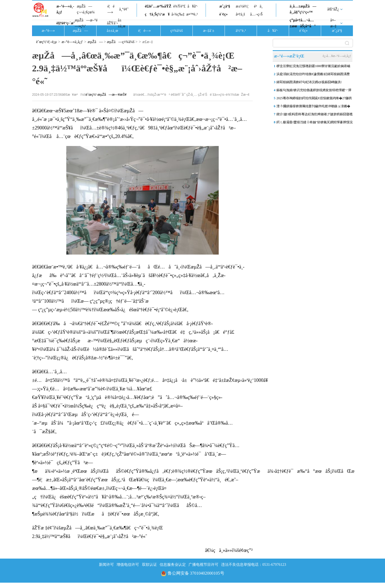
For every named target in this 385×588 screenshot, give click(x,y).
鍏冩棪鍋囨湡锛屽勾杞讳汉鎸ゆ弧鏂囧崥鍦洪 (309, 82)
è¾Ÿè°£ (179, 6)
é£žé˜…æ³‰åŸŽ (158, 6)
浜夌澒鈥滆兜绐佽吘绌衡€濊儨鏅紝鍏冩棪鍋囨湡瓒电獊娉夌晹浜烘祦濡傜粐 (313, 75)
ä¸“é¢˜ (124, 9)
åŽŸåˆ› (112, 23)
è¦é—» (111, 9)
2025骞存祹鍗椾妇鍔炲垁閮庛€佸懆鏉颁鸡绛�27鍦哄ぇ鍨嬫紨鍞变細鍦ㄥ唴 (314, 99)
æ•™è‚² (192, 14)
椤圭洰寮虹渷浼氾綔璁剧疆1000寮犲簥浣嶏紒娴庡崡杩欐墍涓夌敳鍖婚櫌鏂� (313, 67)
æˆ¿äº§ (225, 6)
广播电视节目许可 (203, 565)
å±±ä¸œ (122, 23)
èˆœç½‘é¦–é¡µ (46, 42)
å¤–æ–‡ (333, 23)
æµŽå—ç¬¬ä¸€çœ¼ (86, 9)
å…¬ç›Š (256, 14)
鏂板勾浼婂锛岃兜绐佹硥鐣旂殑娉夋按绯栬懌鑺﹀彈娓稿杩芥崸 (314, 91)
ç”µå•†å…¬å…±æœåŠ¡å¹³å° (303, 23)
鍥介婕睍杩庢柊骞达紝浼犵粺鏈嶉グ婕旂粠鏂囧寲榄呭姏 (315, 115)
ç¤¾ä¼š (177, 31)
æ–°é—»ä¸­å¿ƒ (65, 9)
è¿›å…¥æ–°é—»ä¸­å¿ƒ (337, 56)
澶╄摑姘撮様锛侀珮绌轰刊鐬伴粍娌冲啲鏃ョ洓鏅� (313, 106)
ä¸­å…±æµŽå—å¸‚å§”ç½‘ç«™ (303, 9)
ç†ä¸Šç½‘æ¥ (157, 14)
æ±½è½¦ (242, 6)
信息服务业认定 (173, 565)
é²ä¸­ (258, 6)
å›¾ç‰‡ (178, 14)
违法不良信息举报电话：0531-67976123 (254, 565)
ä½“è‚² (241, 31)
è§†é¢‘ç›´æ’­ (66, 23)
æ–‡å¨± (209, 31)
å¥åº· (192, 6)
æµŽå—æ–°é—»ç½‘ (86, 23)
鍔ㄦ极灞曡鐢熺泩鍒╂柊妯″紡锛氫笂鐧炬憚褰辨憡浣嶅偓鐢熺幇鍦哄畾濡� (315, 123)
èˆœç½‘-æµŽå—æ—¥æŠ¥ (106, 95)
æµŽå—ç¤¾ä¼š (121, 42)
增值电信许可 (128, 565)
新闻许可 (106, 565)
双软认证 (149, 565)
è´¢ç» (225, 14)
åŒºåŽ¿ (333, 9)
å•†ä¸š (240, 14)
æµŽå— (80, 31)
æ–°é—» (48, 31)
